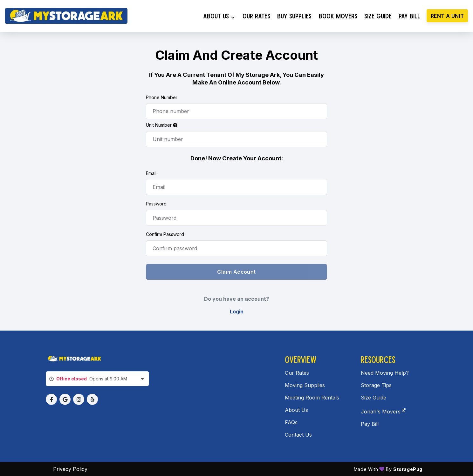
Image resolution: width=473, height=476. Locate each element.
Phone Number (162, 97)
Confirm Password (165, 234)
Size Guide (374, 398)
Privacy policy (70, 469)
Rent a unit (447, 16)
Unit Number (162, 125)
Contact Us (298, 435)
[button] (51, 399)
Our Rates (297, 373)
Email (151, 173)
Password (156, 204)
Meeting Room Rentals (312, 398)
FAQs (291, 422)
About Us (296, 410)
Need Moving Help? (385, 373)
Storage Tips (376, 385)
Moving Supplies (305, 385)
